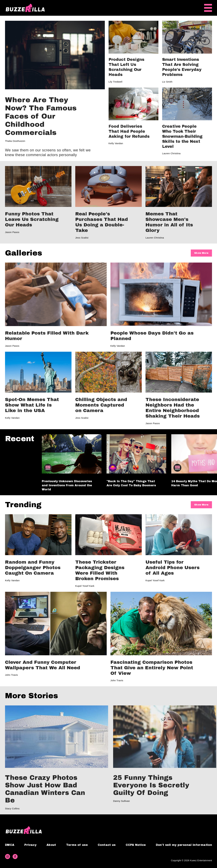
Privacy (30, 845)
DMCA (10, 845)
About (51, 845)
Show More (201, 253)
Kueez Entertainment (201, 860)
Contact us (107, 845)
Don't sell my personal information (184, 845)
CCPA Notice (136, 845)
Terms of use (77, 845)
